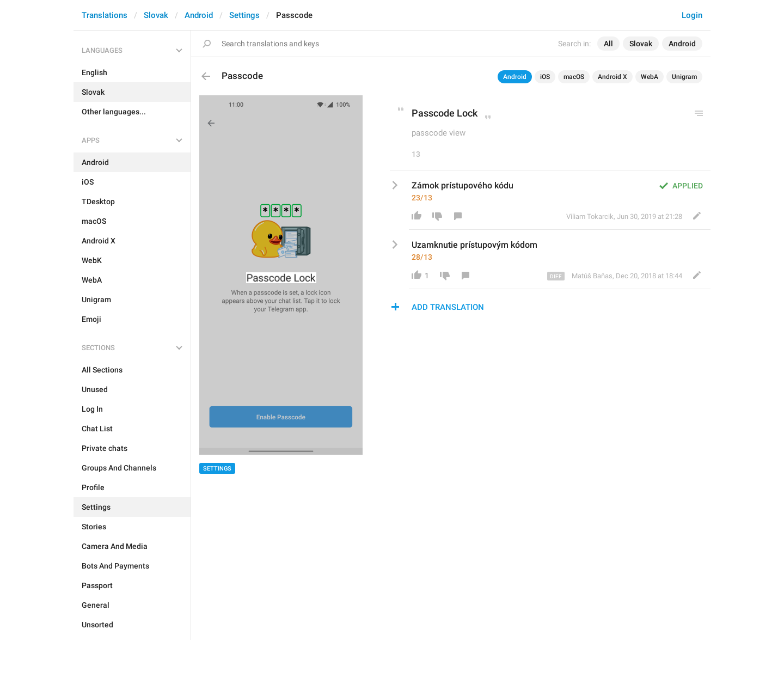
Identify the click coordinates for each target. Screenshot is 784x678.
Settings (244, 15)
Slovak (156, 15)
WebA (650, 77)
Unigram (684, 77)
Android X (612, 77)
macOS (574, 77)
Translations (105, 15)
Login (692, 15)
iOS (545, 77)
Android (199, 15)
